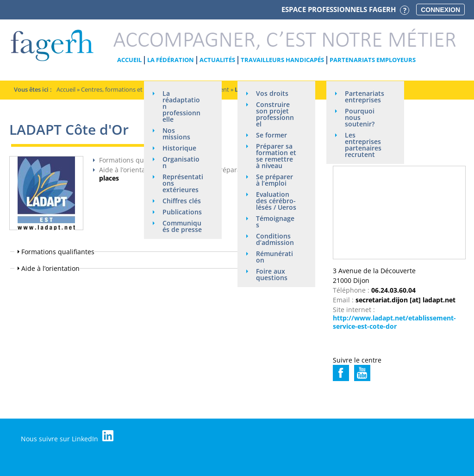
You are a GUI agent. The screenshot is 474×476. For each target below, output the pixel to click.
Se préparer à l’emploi (274, 180)
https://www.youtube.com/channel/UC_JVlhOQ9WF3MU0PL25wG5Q (362, 373)
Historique (179, 148)
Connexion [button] (440, 10)
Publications (182, 212)
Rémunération (274, 257)
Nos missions (176, 134)
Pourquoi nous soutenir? (360, 117)
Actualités (217, 60)
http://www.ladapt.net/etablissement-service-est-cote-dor (394, 322)
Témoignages (275, 222)
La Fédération (171, 60)
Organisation (181, 162)
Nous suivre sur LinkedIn (67, 437)
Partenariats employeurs (373, 60)
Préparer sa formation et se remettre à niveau (276, 156)
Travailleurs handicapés (282, 60)
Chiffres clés (182, 201)
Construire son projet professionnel (275, 114)
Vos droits (272, 93)
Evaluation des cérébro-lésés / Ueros (276, 201)
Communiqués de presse (182, 226)
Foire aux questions (272, 274)
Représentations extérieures (183, 183)
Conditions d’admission (275, 239)
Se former (271, 135)
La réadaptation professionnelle (181, 106)
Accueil (129, 60)
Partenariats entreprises (365, 97)
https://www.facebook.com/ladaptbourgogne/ (341, 373)
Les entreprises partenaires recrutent (363, 145)
